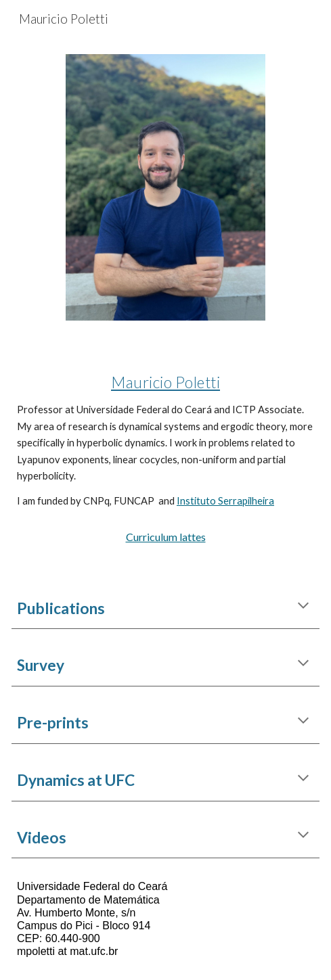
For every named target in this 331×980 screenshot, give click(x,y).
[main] (165, 436)
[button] (303, 607)
